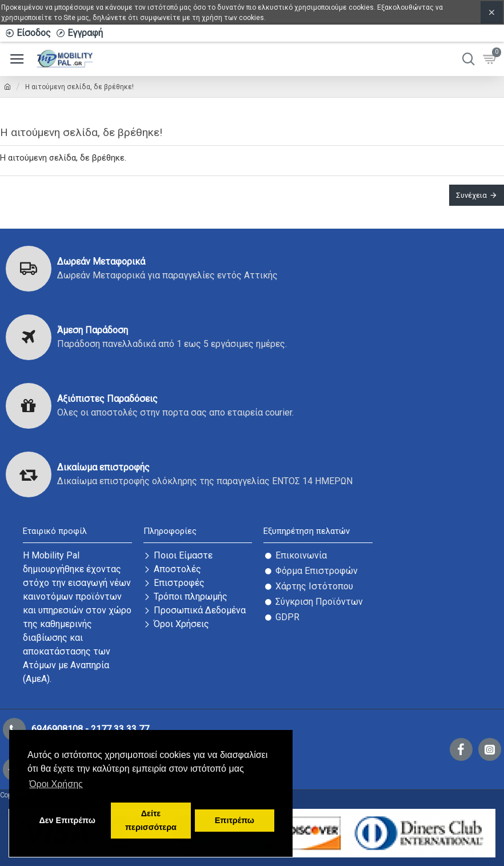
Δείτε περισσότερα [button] (151, 820)
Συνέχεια (471, 195)
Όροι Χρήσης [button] (56, 784)
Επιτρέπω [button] (235, 820)
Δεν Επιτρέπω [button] (67, 820)
